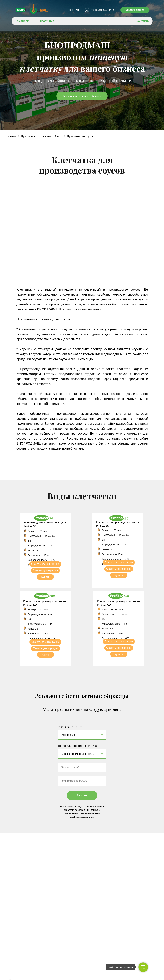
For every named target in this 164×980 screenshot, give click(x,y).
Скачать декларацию (45, 570)
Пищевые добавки (51, 136)
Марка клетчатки (70, 727)
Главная (12, 136)
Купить (45, 577)
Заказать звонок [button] (135, 10)
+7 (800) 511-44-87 (103, 10)
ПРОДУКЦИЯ (47, 21)
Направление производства (77, 746)
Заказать (87, 795)
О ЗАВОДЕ (23, 21)
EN (77, 10)
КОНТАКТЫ (143, 21)
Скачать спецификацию (45, 564)
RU (71, 10)
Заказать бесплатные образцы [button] (82, 96)
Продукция (28, 136)
